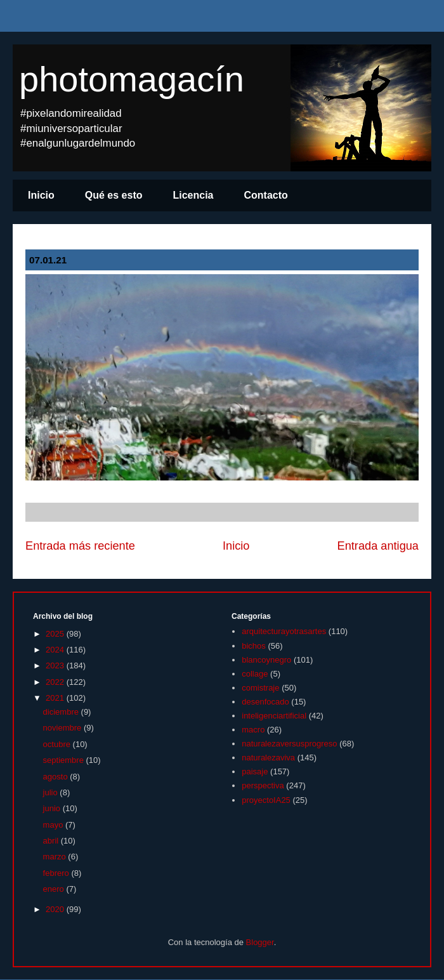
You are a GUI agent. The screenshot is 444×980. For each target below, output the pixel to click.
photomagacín (132, 79)
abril (52, 841)
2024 (56, 650)
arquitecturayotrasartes (284, 631)
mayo (54, 825)
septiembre (65, 760)
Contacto (266, 195)
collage (255, 674)
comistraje (260, 688)
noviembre (63, 728)
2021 (56, 698)
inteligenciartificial (274, 716)
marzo (56, 857)
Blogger (260, 942)
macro (253, 730)
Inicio (41, 195)
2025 (56, 634)
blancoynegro (266, 660)
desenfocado (265, 702)
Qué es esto (114, 195)
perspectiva (263, 785)
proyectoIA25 (266, 800)
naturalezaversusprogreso (289, 744)
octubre (58, 744)
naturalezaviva (268, 758)
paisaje (255, 771)
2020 (56, 909)
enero (55, 889)
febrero (57, 873)
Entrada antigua (378, 546)
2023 (56, 665)
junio (53, 808)
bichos (254, 646)
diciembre (62, 712)
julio (52, 792)
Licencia (193, 195)
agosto (57, 777)
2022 (56, 682)
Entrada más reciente (80, 546)
